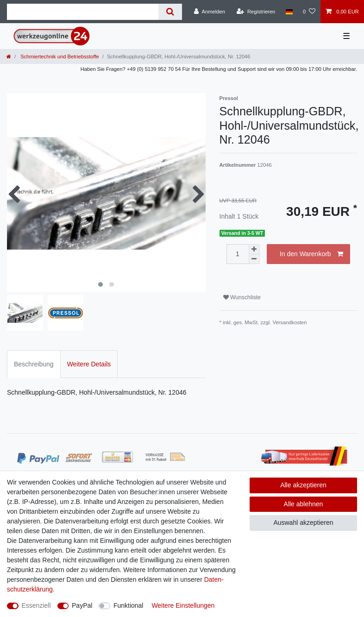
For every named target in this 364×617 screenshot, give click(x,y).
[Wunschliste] (309, 12)
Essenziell (36, 605)
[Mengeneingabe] (238, 254)
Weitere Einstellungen (183, 605)
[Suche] (170, 12)
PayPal (82, 605)
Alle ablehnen (304, 504)
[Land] (289, 12)
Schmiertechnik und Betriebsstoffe (59, 57)
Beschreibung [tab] (34, 364)
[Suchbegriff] (83, 12)
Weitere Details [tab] (89, 364)
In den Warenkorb (311, 254)
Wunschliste (242, 297)
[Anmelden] (210, 12)
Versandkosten (290, 322)
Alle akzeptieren (303, 485)
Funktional (129, 605)
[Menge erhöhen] (254, 249)
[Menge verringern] (254, 259)
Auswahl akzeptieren (303, 523)
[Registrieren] (256, 12)
